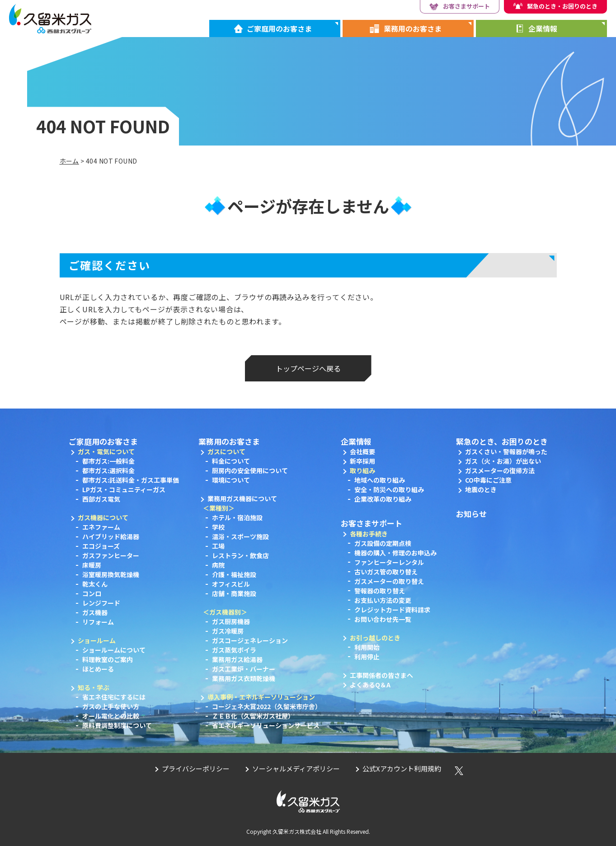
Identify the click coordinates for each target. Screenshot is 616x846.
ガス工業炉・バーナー (244, 669)
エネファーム (101, 527)
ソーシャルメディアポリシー (296, 768)
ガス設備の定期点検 (383, 543)
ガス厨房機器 (231, 621)
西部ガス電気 (101, 499)
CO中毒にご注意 (488, 480)
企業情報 (543, 28)
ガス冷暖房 (228, 631)
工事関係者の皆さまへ (381, 675)
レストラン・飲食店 (240, 555)
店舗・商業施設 (234, 593)
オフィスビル (231, 584)
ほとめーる (98, 669)
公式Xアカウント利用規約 (402, 768)
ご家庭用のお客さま (279, 28)
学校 (218, 527)
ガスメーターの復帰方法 (500, 470)
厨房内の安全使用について (250, 470)
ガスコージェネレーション (250, 640)
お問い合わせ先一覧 (383, 619)
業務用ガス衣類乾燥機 (244, 678)
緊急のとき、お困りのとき (502, 441)
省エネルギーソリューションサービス (266, 725)
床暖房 (92, 565)
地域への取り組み (380, 480)
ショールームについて (114, 650)
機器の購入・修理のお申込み (395, 553)
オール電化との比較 (111, 716)
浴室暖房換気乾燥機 (111, 574)
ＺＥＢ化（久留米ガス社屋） (253, 716)
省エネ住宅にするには (114, 697)
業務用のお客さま (413, 28)
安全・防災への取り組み (389, 489)
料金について (231, 461)
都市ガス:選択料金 (108, 470)
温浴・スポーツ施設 (240, 536)
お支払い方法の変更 (383, 600)
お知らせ (471, 514)
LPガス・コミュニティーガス (124, 489)
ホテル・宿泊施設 (237, 517)
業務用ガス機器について (242, 498)
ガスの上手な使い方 (111, 706)
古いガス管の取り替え (386, 572)
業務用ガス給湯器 (237, 659)
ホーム (69, 161)
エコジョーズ (101, 546)
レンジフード (101, 603)
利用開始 (367, 647)
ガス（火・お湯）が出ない (503, 461)
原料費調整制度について (117, 725)
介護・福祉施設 (234, 574)
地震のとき (481, 489)
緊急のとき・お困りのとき (562, 6)
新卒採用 (362, 461)
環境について (231, 480)
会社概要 (362, 451)
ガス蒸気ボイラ (234, 650)
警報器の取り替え (380, 591)
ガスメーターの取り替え (389, 581)
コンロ (92, 593)
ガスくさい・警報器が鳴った (506, 451)
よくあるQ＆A (370, 685)
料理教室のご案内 (108, 659)
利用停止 (367, 657)
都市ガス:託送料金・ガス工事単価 (131, 480)
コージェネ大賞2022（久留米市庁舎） (267, 706)
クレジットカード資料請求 (392, 610)
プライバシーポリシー (196, 768)
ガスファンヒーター (111, 555)
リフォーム (98, 622)
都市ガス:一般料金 (108, 461)
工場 (218, 546)
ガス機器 (95, 612)
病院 (218, 565)
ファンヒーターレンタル (389, 562)
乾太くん (95, 584)
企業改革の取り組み (383, 499)
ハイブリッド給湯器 (111, 536)
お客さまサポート (466, 6)
